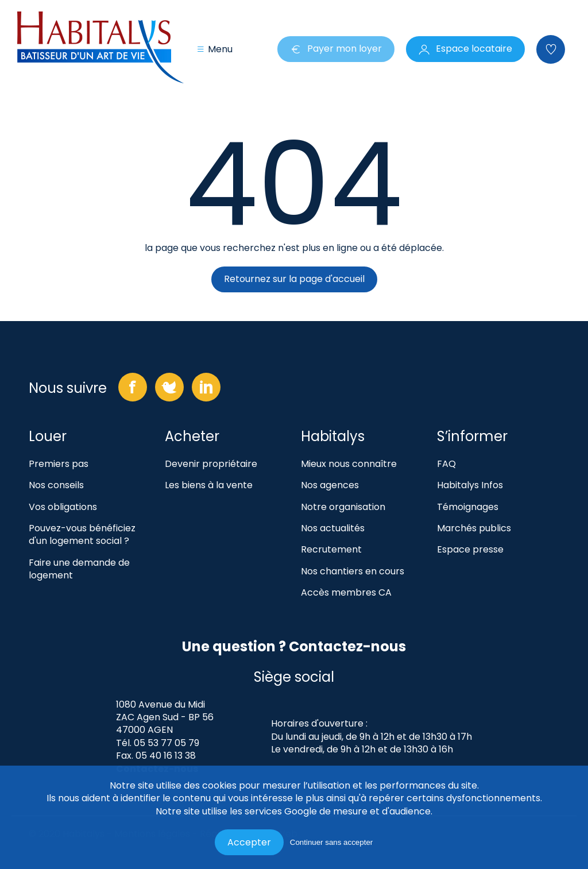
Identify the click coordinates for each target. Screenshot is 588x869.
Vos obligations (63, 507)
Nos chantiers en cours (353, 571)
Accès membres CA (346, 593)
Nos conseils (56, 485)
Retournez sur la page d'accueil (294, 279)
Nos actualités (333, 528)
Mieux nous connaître (349, 464)
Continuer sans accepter (331, 842)
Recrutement (331, 550)
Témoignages (468, 507)
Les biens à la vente (209, 485)
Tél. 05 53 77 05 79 (158, 743)
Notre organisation (343, 507)
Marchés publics (474, 528)
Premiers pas (59, 464)
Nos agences (330, 485)
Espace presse (470, 550)
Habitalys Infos (470, 485)
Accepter (249, 842)
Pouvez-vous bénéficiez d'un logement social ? (82, 535)
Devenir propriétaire (211, 464)
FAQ (446, 464)
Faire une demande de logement (79, 569)
